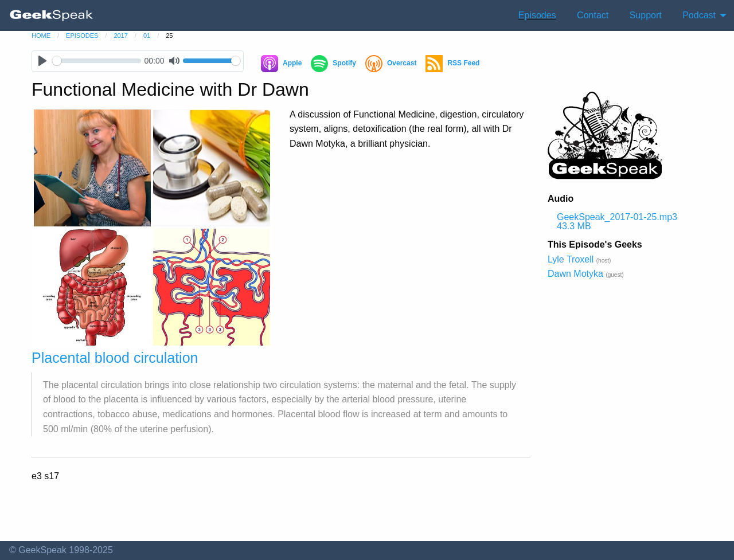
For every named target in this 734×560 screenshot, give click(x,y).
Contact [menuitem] (593, 15)
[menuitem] (52, 15)
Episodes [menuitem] (537, 15)
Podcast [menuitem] (699, 15)
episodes (82, 36)
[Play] (42, 61)
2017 (120, 36)
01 (147, 36)
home (41, 36)
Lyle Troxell (571, 259)
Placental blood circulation (115, 358)
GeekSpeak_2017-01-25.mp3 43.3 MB (617, 222)
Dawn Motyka (575, 274)
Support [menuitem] (646, 15)
